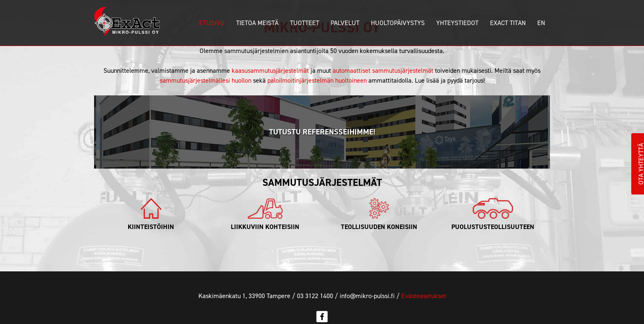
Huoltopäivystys (398, 23)
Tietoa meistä (257, 23)
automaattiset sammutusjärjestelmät (383, 71)
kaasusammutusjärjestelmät (270, 71)
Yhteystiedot (457, 23)
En (541, 23)
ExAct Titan (508, 23)
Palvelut (345, 23)
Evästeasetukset (424, 296)
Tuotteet (305, 23)
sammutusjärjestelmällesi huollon (206, 80)
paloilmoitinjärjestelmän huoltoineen (317, 80)
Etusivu (212, 23)
